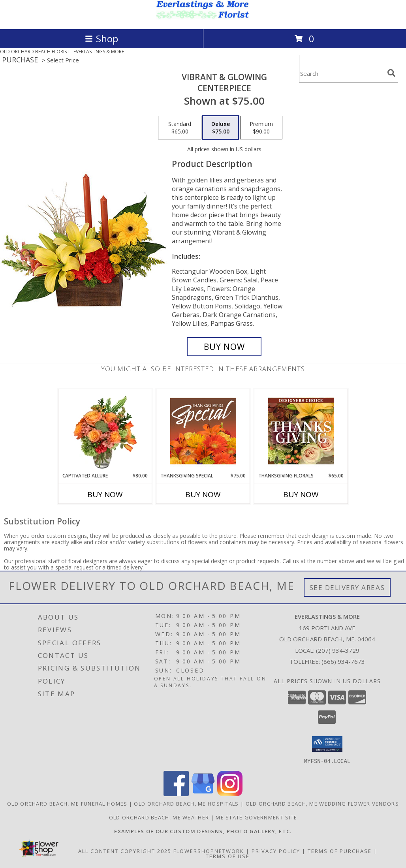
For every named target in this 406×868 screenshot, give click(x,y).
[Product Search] (342, 74)
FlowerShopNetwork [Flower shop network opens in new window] (209, 851)
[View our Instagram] (230, 794)
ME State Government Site (256, 817)
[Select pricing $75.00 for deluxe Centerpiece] (221, 128)
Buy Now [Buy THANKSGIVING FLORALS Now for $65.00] (301, 494)
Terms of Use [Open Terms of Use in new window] (228, 856)
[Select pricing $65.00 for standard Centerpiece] (180, 128)
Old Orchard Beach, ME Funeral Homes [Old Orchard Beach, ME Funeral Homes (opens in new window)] (67, 803)
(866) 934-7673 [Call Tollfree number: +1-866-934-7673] (343, 661)
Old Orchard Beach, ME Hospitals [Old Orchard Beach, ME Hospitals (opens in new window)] (186, 803)
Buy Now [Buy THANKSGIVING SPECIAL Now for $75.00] (203, 494)
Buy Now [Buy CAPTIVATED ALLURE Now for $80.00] (105, 494)
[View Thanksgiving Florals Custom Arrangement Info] (301, 431)
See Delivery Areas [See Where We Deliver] (347, 587)
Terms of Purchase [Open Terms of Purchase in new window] (340, 851)
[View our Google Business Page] (203, 794)
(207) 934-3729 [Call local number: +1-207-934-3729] (338, 650)
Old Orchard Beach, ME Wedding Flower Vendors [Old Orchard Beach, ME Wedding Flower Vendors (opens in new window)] (322, 803)
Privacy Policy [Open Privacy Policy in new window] (276, 851)
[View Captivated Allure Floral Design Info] (105, 431)
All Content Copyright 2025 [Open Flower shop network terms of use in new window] (125, 851)
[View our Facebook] (176, 794)
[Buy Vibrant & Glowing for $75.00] (224, 347)
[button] (327, 744)
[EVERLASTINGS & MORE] (203, 18)
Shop (101, 39)
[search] (391, 73)
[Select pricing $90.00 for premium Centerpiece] (261, 128)
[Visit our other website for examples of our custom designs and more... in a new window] (203, 831)
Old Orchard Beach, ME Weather (159, 817)
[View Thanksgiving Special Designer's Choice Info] (203, 431)
